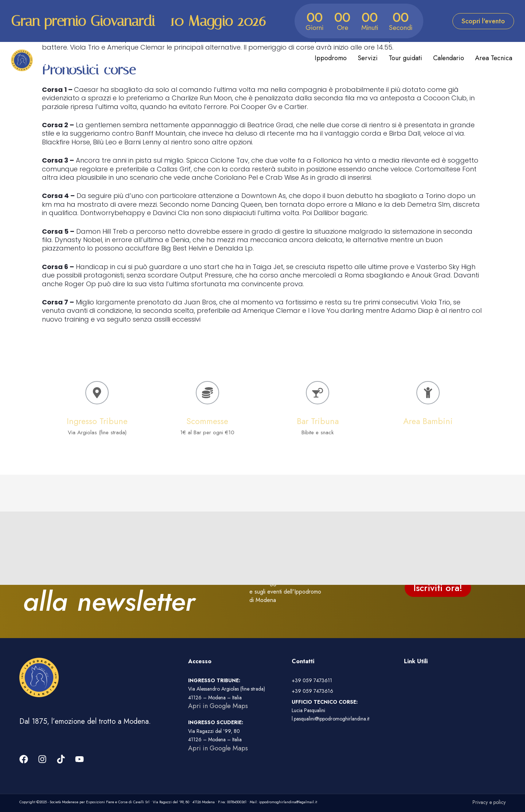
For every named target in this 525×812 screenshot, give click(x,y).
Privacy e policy (489, 802)
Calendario (449, 58)
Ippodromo (331, 58)
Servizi (368, 58)
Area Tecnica (494, 58)
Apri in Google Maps (218, 706)
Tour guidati (405, 58)
